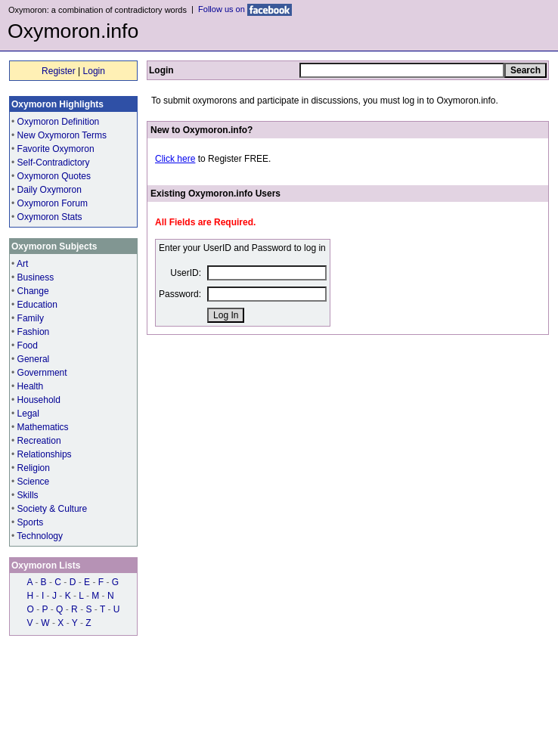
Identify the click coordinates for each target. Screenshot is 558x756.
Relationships (45, 454)
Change (33, 291)
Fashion (34, 332)
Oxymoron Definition (59, 122)
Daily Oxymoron (50, 190)
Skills (28, 495)
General (34, 359)
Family (31, 318)
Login (94, 71)
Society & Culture (53, 509)
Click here (175, 159)
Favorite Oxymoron (56, 149)
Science (34, 482)
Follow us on (245, 9)
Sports (31, 522)
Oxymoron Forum (53, 203)
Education (37, 305)
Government (42, 373)
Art (22, 264)
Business (36, 277)
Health (31, 386)
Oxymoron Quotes (54, 176)
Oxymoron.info (73, 31)
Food (28, 345)
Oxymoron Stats (50, 217)
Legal (28, 414)
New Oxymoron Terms (62, 135)
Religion (34, 468)
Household (39, 400)
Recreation (39, 441)
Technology (40, 536)
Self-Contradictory (54, 163)
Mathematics (43, 427)
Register (59, 71)
